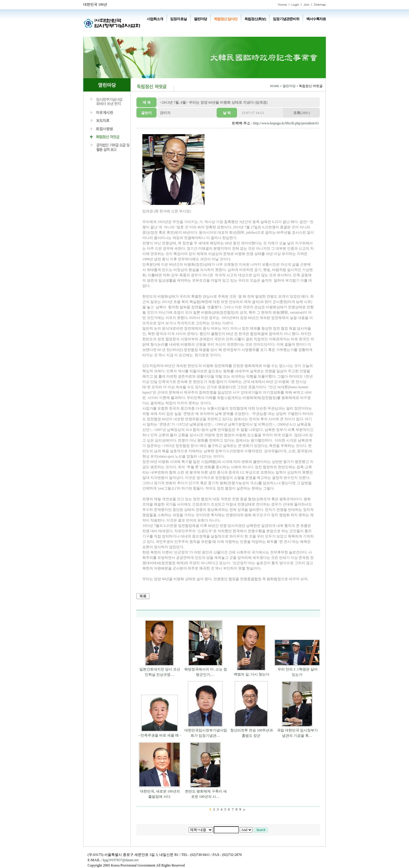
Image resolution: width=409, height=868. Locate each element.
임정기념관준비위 (286, 19)
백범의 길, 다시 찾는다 (252, 674)
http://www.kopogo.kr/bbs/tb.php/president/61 (286, 123)
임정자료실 (178, 19)
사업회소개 (155, 19)
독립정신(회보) (255, 19)
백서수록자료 (316, 19)
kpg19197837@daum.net (121, 860)
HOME (274, 86)
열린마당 (200, 19)
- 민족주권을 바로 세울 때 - (160, 735)
